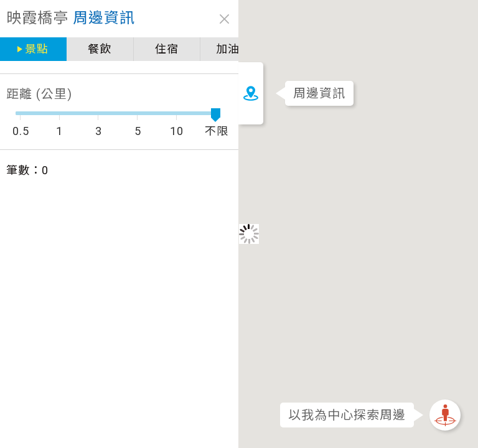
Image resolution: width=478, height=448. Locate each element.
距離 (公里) (39, 94)
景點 (35, 49)
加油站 (219, 49)
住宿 (156, 49)
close (210, 19)
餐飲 (94, 49)
